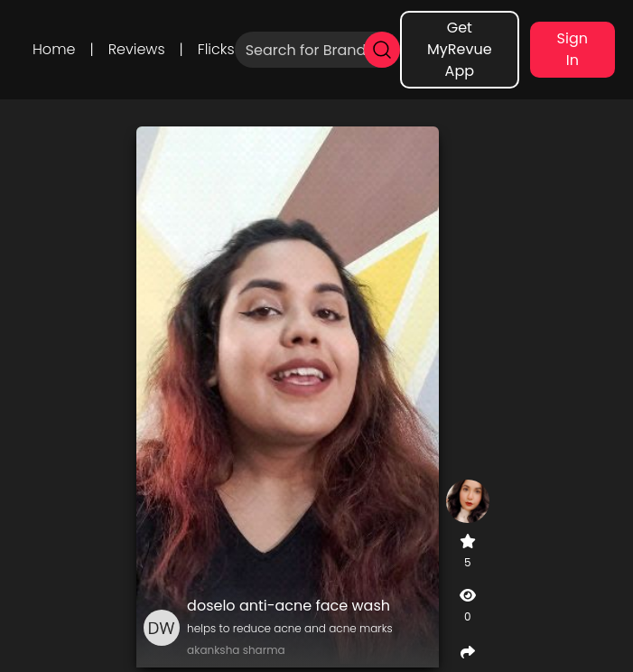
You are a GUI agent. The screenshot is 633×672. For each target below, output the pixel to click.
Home (54, 49)
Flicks (216, 49)
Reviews (137, 49)
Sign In (572, 49)
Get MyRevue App (460, 49)
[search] (382, 50)
